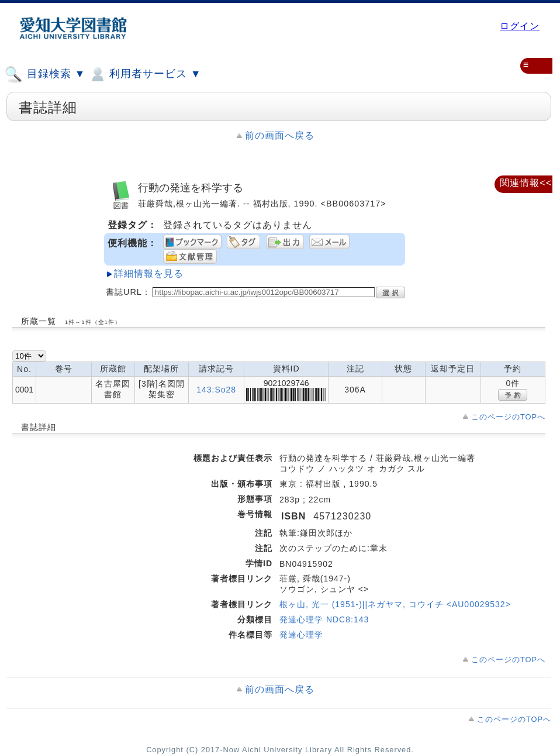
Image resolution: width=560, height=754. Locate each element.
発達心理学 (301, 635)
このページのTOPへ (508, 417)
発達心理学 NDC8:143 (324, 619)
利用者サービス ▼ (145, 74)
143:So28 (216, 390)
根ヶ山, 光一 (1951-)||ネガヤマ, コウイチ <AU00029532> (395, 604)
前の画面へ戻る (280, 135)
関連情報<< (526, 183)
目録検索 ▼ (45, 74)
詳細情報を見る (149, 273)
